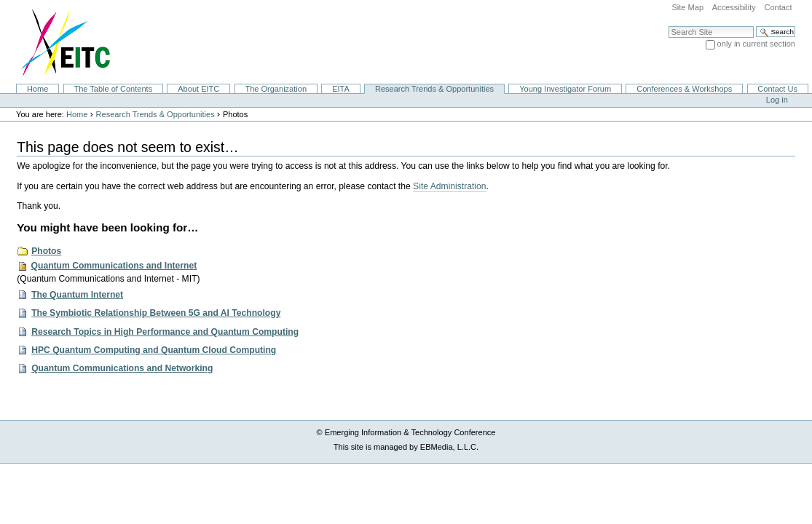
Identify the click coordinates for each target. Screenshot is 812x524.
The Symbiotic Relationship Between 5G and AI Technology (156, 313)
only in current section (756, 44)
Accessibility (734, 7)
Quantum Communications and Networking (122, 368)
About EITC (198, 89)
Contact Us (777, 89)
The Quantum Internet (77, 295)
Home (38, 89)
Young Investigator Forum (565, 89)
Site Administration (449, 186)
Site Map (687, 7)
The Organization (276, 89)
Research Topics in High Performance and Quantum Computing (165, 332)
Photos (46, 251)
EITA (341, 89)
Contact (778, 7)
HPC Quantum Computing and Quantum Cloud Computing (154, 350)
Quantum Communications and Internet (114, 266)
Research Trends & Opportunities (434, 89)
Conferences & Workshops (684, 89)
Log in (777, 100)
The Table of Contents (113, 89)
